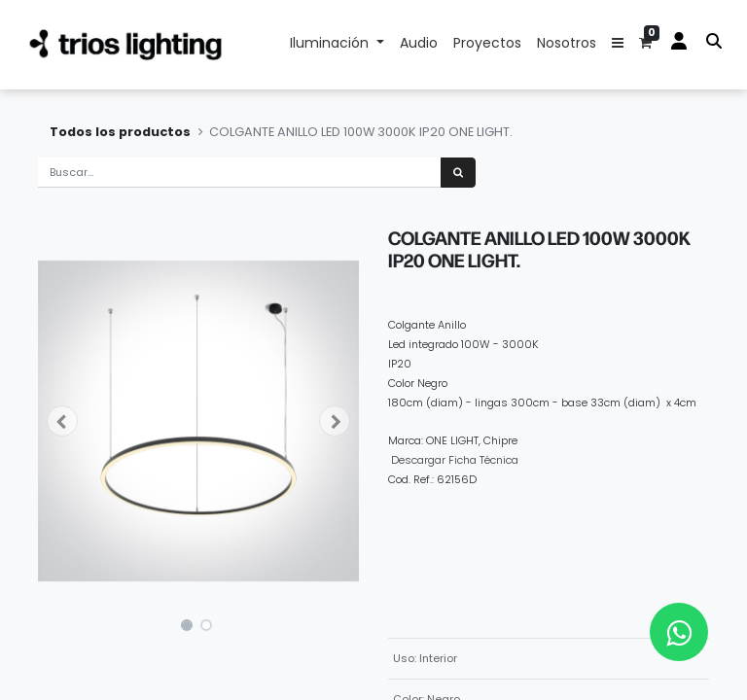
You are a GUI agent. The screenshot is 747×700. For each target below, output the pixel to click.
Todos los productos (120, 132)
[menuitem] (419, 45)
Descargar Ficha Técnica (455, 460)
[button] (618, 45)
